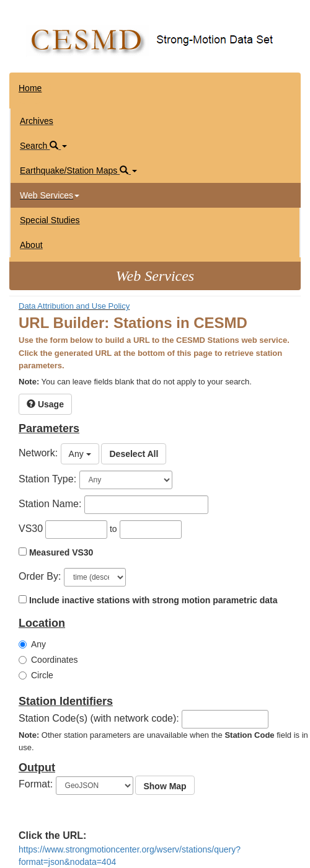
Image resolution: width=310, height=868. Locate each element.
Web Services (50, 195)
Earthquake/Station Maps (78, 170)
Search (43, 146)
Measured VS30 (61, 552)
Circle (36, 675)
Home (30, 88)
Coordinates (48, 660)
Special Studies (50, 220)
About (31, 245)
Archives (37, 121)
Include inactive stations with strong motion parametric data (153, 600)
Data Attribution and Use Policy (74, 306)
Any (32, 644)
